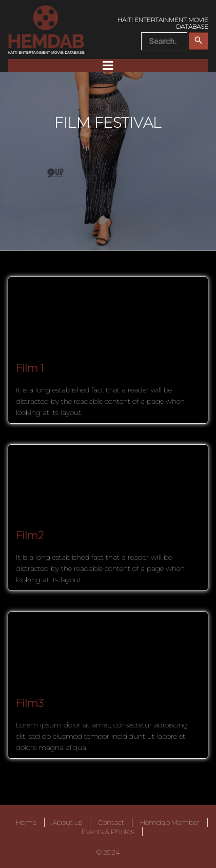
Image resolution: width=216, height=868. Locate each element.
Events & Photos (108, 832)
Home (26, 822)
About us (67, 822)
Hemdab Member (170, 822)
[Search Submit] (199, 41)
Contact (111, 822)
